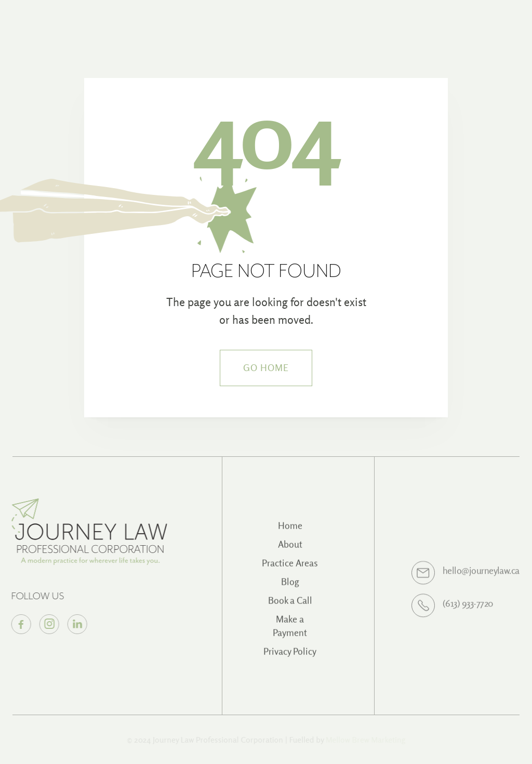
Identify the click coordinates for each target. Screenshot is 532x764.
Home (290, 530)
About (290, 549)
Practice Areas (290, 568)
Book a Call (290, 605)
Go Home (266, 368)
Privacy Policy (290, 656)
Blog (290, 587)
